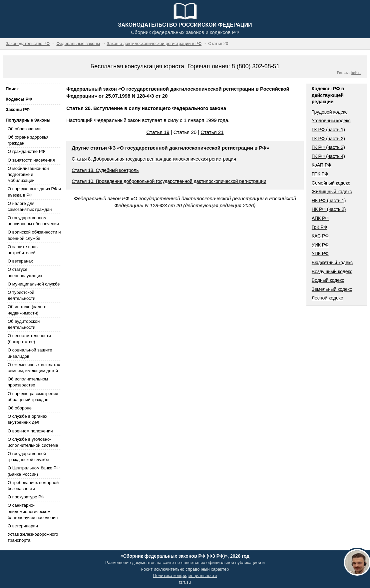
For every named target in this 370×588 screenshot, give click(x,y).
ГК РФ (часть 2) (328, 139)
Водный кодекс (328, 280)
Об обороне (20, 408)
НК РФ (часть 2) (329, 209)
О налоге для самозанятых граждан (30, 206)
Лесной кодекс (327, 298)
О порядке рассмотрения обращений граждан (33, 397)
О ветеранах (20, 261)
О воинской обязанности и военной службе (34, 235)
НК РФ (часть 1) (329, 201)
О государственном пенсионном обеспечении (33, 221)
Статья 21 (212, 132)
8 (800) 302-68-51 (255, 66)
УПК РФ (320, 254)
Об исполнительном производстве (28, 382)
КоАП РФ (322, 165)
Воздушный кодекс (332, 272)
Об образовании (24, 129)
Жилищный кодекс (332, 192)
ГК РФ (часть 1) (328, 130)
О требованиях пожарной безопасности (33, 486)
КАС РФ (320, 236)
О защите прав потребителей (23, 250)
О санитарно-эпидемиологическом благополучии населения (33, 511)
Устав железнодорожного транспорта (33, 537)
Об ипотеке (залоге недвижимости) (27, 310)
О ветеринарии (23, 526)
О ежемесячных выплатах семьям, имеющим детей (34, 368)
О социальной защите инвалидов (30, 353)
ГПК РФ (320, 174)
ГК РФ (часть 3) (328, 147)
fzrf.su (185, 582)
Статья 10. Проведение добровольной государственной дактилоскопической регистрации (169, 181)
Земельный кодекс (332, 289)
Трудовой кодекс (330, 112)
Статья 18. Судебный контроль (105, 170)
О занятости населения (31, 160)
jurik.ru (356, 73)
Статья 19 (158, 132)
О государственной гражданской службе (28, 457)
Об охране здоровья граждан (28, 140)
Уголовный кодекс (331, 121)
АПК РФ (320, 218)
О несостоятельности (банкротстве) (29, 339)
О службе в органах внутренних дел (27, 419)
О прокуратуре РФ (26, 497)
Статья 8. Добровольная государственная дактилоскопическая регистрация (154, 159)
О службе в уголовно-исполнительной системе (33, 442)
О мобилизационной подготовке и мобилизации (28, 174)
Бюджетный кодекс (332, 263)
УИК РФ (320, 245)
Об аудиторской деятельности (24, 324)
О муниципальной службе (34, 284)
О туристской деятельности (21, 295)
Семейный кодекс (331, 183)
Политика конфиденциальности (185, 576)
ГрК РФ (319, 227)
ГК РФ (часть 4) (328, 156)
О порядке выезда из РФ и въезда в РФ (34, 192)
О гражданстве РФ (26, 151)
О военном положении (30, 431)
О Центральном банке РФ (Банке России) (34, 471)
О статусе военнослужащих (25, 272)
